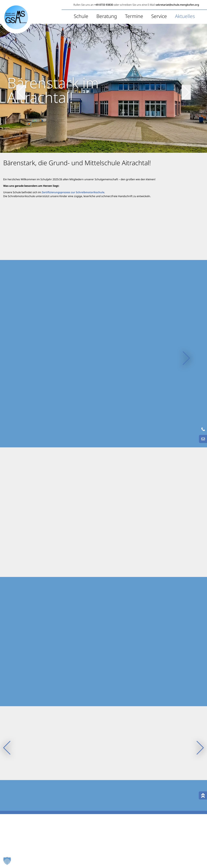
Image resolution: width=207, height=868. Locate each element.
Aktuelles (185, 16)
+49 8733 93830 (104, 5)
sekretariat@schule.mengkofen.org (177, 5)
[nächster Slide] (186, 88)
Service (159, 16)
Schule (81, 16)
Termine (134, 16)
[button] (7, 861)
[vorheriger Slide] (21, 88)
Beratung (107, 16)
